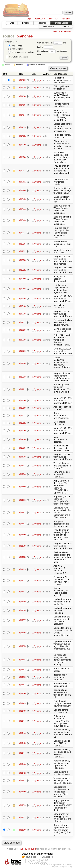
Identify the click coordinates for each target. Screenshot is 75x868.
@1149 (22, 703)
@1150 (22, 694)
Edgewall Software (39, 862)
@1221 (22, 389)
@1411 (22, 136)
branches (25, 36)
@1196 (22, 474)
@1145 (22, 743)
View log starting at (50, 43)
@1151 (22, 685)
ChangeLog (47, 857)
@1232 (22, 322)
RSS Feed (31, 857)
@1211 (22, 423)
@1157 (22, 620)
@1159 (22, 602)
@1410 (22, 145)
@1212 (22, 416)
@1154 (22, 660)
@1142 (22, 773)
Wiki (12, 23)
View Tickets (48, 27)
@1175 (22, 557)
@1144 (22, 753)
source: (9, 36)
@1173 (22, 569)
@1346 (22, 190)
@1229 (22, 330)
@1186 (22, 500)
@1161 (22, 592)
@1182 (22, 513)
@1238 (22, 314)
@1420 (22, 80)
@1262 (22, 251)
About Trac (53, 19)
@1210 (22, 431)
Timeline (25, 23)
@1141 (22, 780)
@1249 (22, 279)
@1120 (22, 830)
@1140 (22, 792)
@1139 (22, 805)
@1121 (22, 818)
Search (65, 27)
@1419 (22, 88)
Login (29, 19)
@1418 (22, 96)
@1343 (22, 220)
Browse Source (61, 23)
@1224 (22, 364)
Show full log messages (17, 57)
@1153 (22, 670)
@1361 (22, 182)
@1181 (22, 524)
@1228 (22, 340)
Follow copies (15, 49)
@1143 (22, 764)
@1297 (22, 233)
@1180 (22, 535)
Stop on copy (15, 46)
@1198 (22, 457)
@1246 (22, 299)
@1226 (22, 351)
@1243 (22, 306)
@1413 (22, 127)
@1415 (22, 105)
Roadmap (42, 23)
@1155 (22, 646)
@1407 (22, 171)
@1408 (22, 157)
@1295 (22, 244)
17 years (37, 190)
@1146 (22, 733)
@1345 (22, 199)
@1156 (22, 633)
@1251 (22, 270)
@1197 (22, 466)
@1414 (22, 115)
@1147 (22, 721)
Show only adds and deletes (21, 52)
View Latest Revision (62, 32)
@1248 (22, 289)
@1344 (22, 209)
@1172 (22, 581)
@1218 (22, 408)
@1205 (22, 448)
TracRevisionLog (27, 849)
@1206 (22, 439)
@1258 (22, 260)
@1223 (22, 377)
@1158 (22, 610)
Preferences (66, 19)
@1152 (22, 677)
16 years (37, 80)
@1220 (22, 401)
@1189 (22, 487)
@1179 (22, 546)
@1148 (22, 711)
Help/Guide (40, 19)
